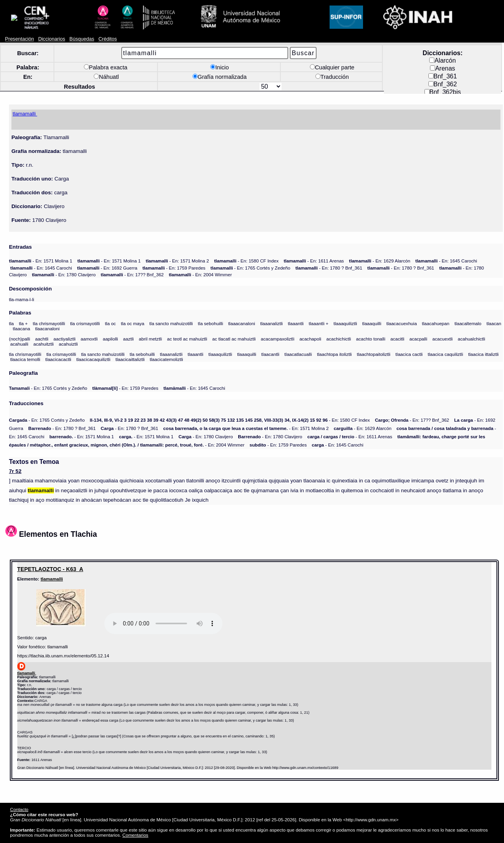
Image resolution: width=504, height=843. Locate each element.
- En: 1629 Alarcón (380, 256)
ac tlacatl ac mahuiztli (234, 334)
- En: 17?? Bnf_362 (132, 270)
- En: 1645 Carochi (446, 256)
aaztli (129, 334)
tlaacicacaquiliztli (93, 355)
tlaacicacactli (58, 355)
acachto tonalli (371, 334)
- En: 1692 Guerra (107, 263)
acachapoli (310, 334)
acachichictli (339, 334)
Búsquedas (82, 35)
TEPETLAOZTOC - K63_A (50, 565)
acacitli (397, 334)
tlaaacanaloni (241, 319)
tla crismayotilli (85, 319)
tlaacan (494, 319)
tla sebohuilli (211, 319)
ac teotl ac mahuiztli (187, 334)
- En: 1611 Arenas (314, 256)
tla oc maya (132, 319)
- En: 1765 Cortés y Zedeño (251, 263)
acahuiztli (68, 340)
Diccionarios (52, 35)
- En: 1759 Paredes (174, 263)
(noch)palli (20, 334)
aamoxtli (89, 334)
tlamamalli (52, 574)
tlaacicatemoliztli (166, 355)
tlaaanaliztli (271, 319)
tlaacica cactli (409, 350)
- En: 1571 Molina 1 (41, 256)
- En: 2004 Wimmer (200, 270)
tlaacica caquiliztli (445, 350)
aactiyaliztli (65, 334)
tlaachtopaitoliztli (373, 350)
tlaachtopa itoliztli (334, 350)
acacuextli (443, 334)
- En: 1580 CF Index (246, 256)
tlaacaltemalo (468, 319)
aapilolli (110, 334)
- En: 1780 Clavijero (64, 270)
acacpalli (418, 334)
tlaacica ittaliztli (483, 350)
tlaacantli (271, 350)
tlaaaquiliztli (345, 319)
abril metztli (151, 334)
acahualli (19, 340)
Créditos (108, 35)
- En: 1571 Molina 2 (177, 256)
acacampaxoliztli (277, 334)
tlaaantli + (319, 319)
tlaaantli (296, 319)
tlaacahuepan (436, 319)
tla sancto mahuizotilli (171, 319)
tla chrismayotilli (49, 319)
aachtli (42, 334)
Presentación (19, 35)
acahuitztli (44, 340)
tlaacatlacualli (298, 350)
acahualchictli (471, 334)
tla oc (110, 319)
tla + (23, 319)
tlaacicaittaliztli (130, 355)
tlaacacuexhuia (401, 319)
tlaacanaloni (47, 324)
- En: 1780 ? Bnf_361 (329, 263)
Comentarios (135, 831)
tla (11, 319)
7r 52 (15, 467)
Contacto (19, 805)
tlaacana (21, 324)
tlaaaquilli (372, 319)
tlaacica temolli (25, 355)
